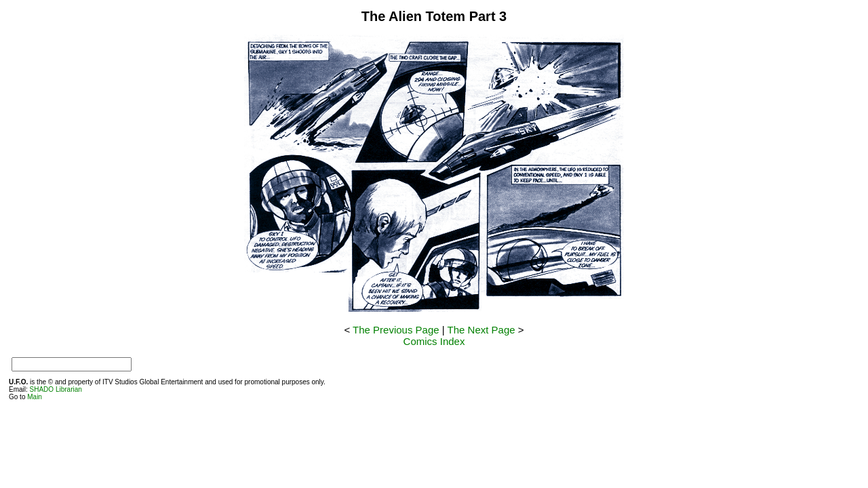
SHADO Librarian (56, 389)
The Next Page (481, 330)
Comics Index (434, 341)
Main (35, 397)
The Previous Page (396, 330)
